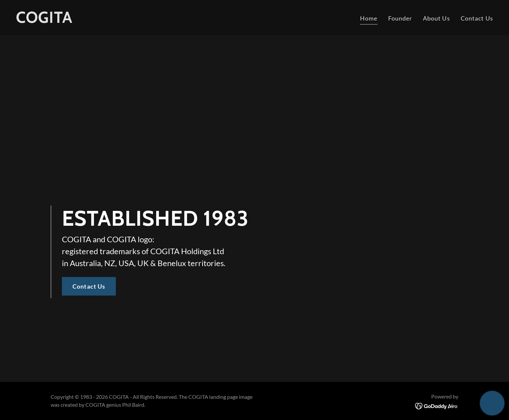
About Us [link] (437, 18)
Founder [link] (400, 18)
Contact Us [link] (477, 18)
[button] (492, 403)
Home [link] (369, 18)
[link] (44, 21)
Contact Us (89, 286)
